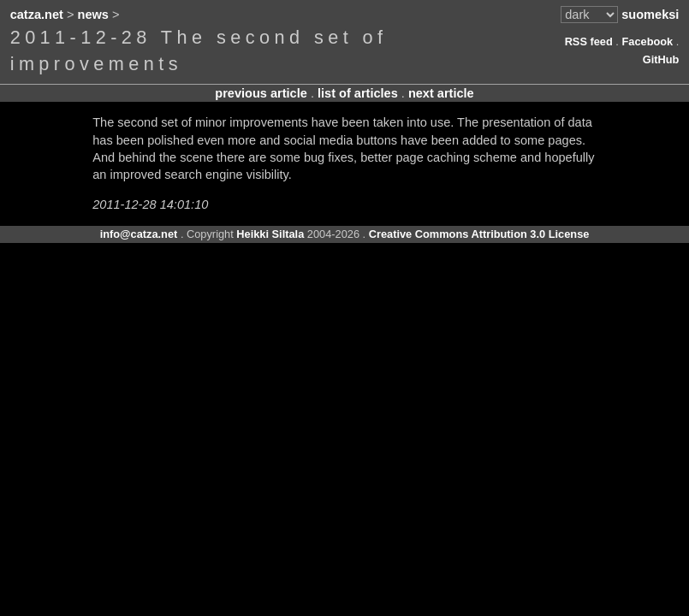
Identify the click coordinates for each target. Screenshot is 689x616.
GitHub (661, 59)
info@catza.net (139, 234)
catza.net (37, 15)
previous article (261, 93)
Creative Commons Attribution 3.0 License (479, 234)
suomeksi (650, 15)
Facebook (647, 41)
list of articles (358, 93)
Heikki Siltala (270, 234)
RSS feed (589, 41)
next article (441, 93)
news (93, 15)
